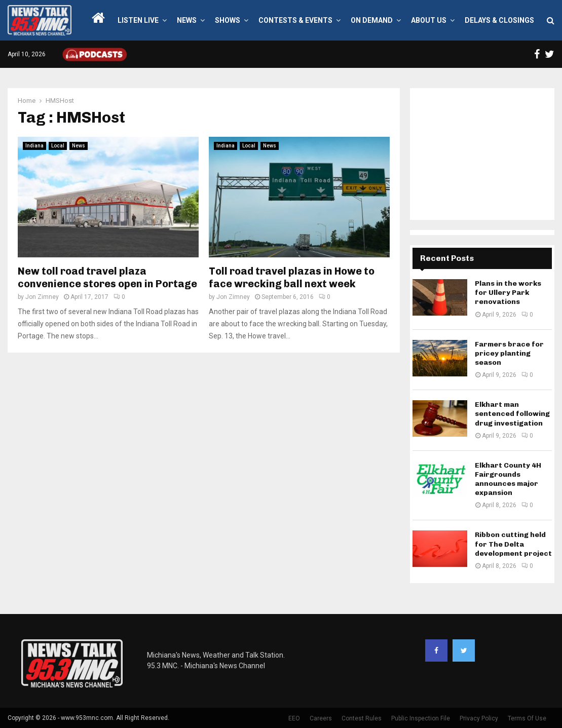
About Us (429, 20)
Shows (228, 20)
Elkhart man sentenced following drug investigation (512, 414)
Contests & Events (295, 20)
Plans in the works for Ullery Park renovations (508, 293)
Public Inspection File (421, 718)
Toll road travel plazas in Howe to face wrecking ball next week (292, 277)
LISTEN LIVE (138, 20)
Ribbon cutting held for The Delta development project (513, 544)
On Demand (372, 20)
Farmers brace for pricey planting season (509, 353)
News (187, 20)
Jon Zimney (42, 297)
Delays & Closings (499, 20)
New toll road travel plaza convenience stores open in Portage (107, 277)
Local (58, 146)
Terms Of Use (527, 718)
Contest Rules (362, 718)
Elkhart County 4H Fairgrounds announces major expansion (508, 479)
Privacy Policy (479, 718)
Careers (321, 718)
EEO (294, 718)
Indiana (34, 146)
